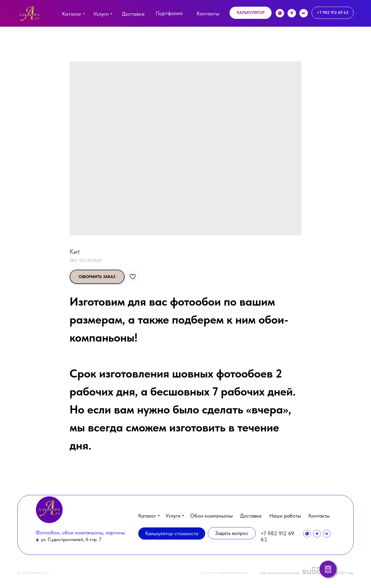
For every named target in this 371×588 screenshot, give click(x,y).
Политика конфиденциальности (224, 573)
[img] (29, 15)
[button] (251, 13)
